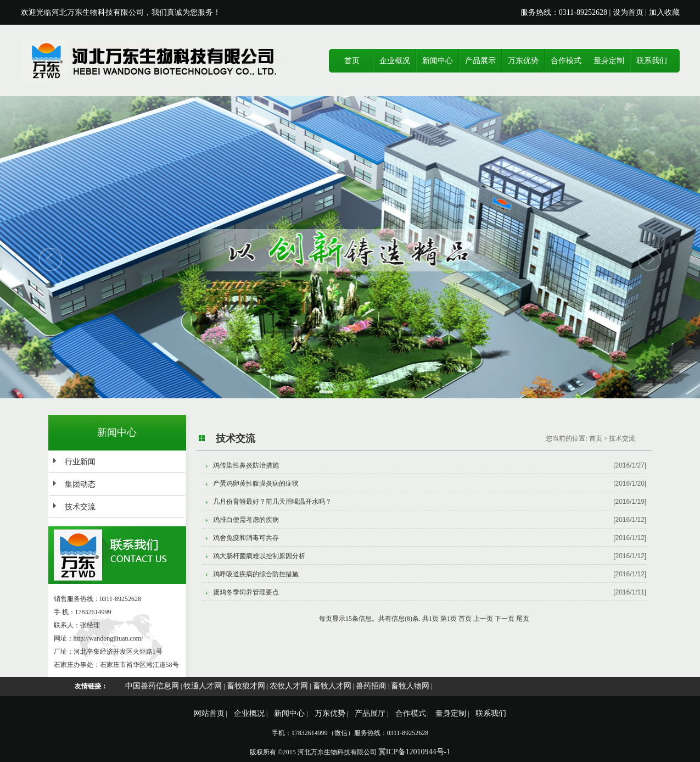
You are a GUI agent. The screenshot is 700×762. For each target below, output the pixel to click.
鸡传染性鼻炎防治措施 (246, 465)
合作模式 (566, 61)
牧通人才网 (203, 686)
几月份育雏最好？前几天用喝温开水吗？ (272, 502)
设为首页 (628, 12)
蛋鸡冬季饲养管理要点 (246, 592)
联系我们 (652, 61)
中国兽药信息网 (152, 686)
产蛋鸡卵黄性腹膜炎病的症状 (256, 483)
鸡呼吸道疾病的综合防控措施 (256, 574)
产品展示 (480, 61)
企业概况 (395, 61)
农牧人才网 (289, 686)
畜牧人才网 (332, 686)
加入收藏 (664, 12)
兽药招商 (371, 686)
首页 (352, 61)
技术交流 (80, 507)
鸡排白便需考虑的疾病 (246, 520)
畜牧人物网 (410, 686)
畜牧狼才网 (246, 686)
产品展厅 (370, 713)
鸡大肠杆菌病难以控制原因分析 (259, 556)
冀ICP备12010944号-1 (414, 752)
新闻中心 (438, 61)
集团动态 (80, 484)
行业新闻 (80, 462)
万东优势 (523, 61)
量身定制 (609, 61)
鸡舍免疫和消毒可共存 (246, 538)
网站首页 (209, 713)
